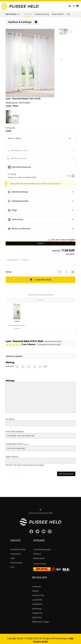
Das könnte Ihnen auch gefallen (41, 295)
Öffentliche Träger (41, 619)
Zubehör (41, 300)
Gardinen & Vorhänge (20, 22)
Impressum (16, 551)
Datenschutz (16, 560)
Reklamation (39, 556)
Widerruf (37, 551)
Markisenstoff (58, 14)
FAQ (12, 565)
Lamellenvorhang (42, 14)
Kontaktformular (18, 547)
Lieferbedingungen (42, 547)
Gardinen (28, 15)
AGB (12, 556)
